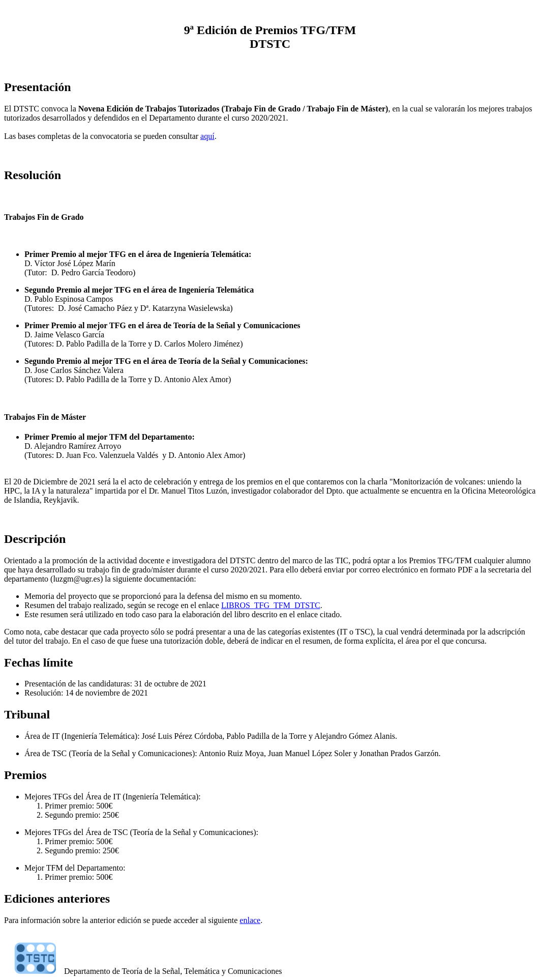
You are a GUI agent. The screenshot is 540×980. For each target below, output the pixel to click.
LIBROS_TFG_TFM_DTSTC (271, 605)
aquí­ (207, 136)
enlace (250, 920)
